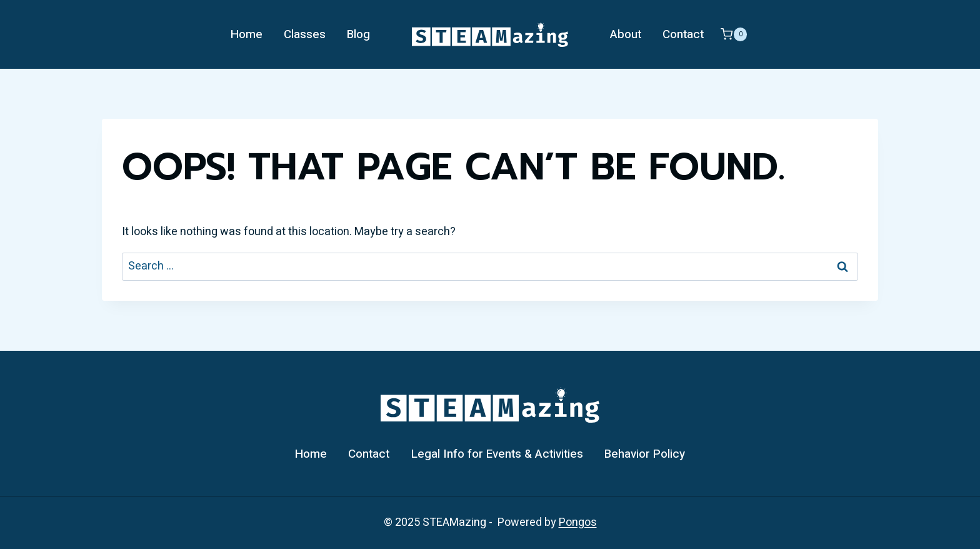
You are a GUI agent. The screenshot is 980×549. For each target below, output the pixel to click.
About (626, 34)
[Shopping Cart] (734, 34)
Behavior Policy (645, 454)
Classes (305, 34)
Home (247, 34)
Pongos (578, 522)
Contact (683, 34)
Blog (358, 34)
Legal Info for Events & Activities (497, 454)
